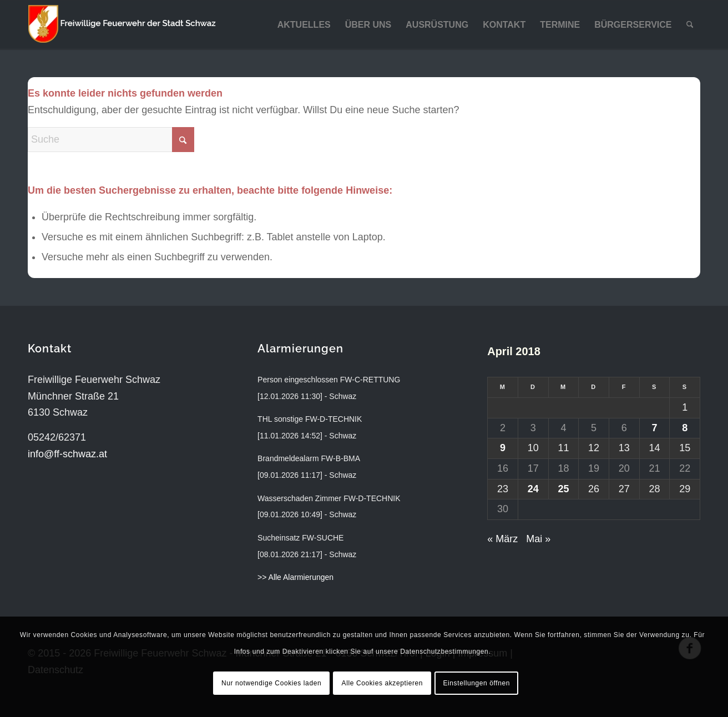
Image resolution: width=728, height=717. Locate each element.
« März (502, 539)
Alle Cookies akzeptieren (382, 683)
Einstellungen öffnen (476, 683)
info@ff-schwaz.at (67, 454)
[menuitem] (304, 25)
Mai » (538, 539)
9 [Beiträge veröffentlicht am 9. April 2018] (503, 448)
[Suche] (690, 25)
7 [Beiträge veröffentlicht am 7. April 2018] (654, 428)
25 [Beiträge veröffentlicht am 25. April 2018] (563, 489)
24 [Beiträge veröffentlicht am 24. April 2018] (533, 489)
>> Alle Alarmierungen (295, 577)
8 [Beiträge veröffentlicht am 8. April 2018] (685, 428)
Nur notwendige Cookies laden (271, 683)
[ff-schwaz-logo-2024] (122, 25)
